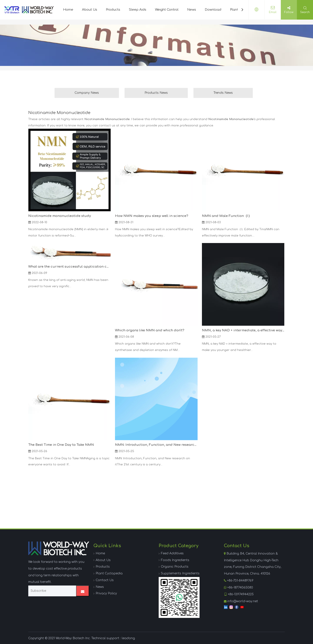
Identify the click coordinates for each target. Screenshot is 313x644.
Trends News (223, 93)
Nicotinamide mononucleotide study (60, 216)
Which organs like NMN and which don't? (150, 330)
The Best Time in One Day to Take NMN (61, 445)
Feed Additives (172, 553)
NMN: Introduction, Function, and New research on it (156, 445)
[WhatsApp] (179, 597)
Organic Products (175, 567)
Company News (87, 93)
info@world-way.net (243, 601)
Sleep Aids (138, 10)
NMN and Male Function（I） (227, 216)
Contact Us (105, 580)
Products (113, 10)
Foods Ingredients (175, 560)
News (192, 10)
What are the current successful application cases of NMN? (69, 267)
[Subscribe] (51, 591)
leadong (128, 638)
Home (68, 10)
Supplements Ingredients (180, 573)
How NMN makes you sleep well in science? (152, 216)
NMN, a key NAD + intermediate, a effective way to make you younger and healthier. (243, 330)
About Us (90, 10)
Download (213, 10)
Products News (156, 93)
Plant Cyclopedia (109, 573)
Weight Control (167, 10)
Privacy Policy (106, 593)
